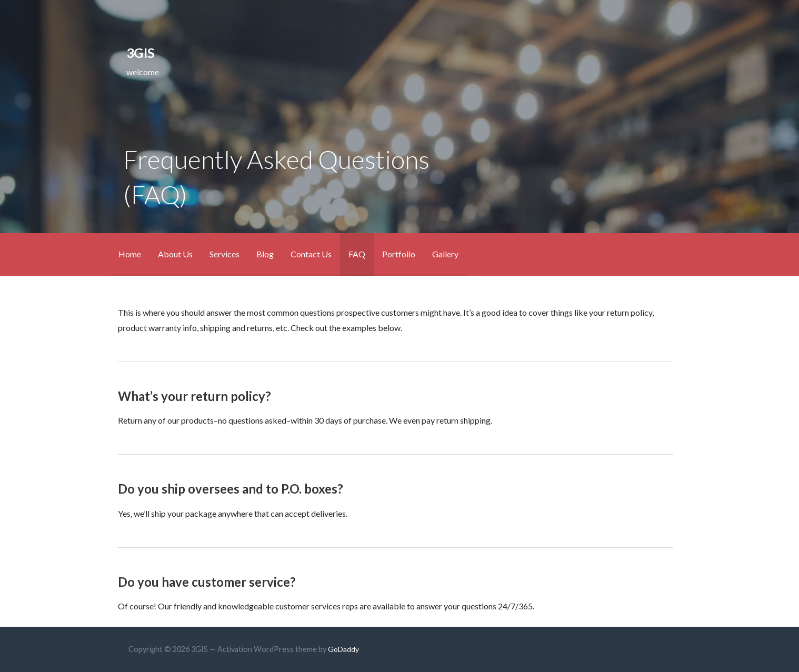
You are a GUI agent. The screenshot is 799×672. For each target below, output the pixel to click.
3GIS (140, 53)
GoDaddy (343, 649)
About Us (175, 254)
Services (224, 254)
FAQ (357, 254)
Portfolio (399, 254)
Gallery (445, 254)
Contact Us (311, 254)
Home (130, 254)
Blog (265, 254)
